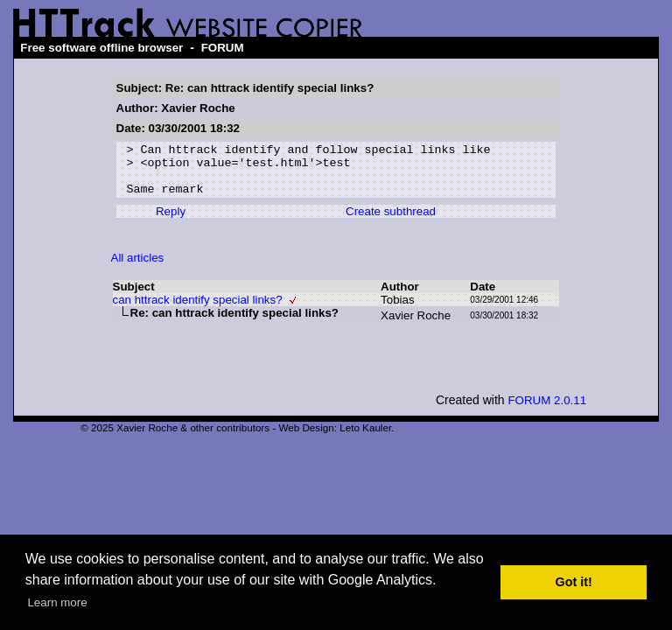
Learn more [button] (57, 602)
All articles (138, 268)
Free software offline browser (101, 48)
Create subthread (391, 222)
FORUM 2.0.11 (547, 411)
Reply (171, 222)
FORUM (223, 48)
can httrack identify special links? (198, 310)
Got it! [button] (574, 582)
